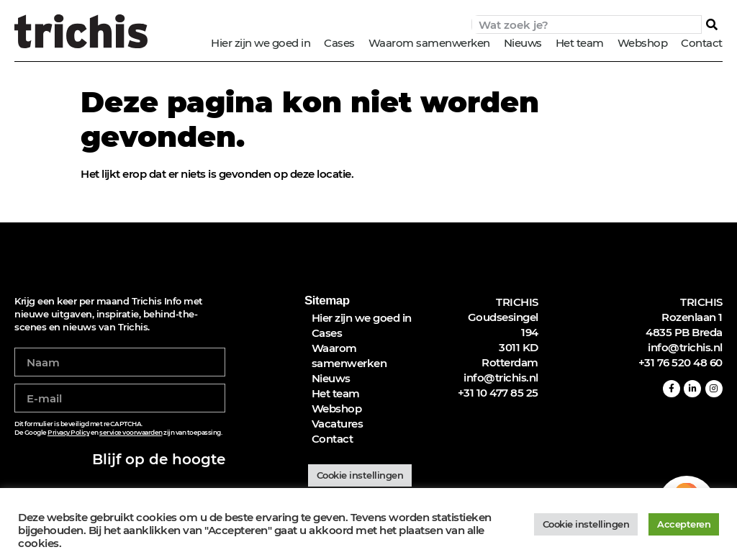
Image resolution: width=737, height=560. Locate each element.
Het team (580, 43)
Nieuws (523, 43)
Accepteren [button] (684, 524)
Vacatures (338, 424)
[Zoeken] (712, 24)
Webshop (643, 43)
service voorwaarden (131, 432)
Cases (339, 43)
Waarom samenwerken (429, 43)
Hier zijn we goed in (261, 43)
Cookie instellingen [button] (360, 475)
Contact (702, 43)
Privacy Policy (68, 432)
